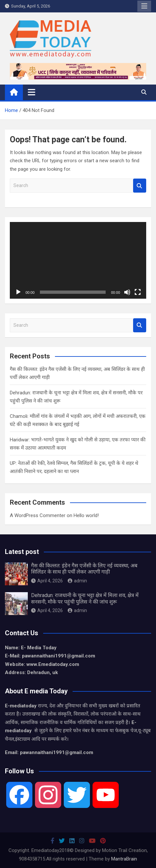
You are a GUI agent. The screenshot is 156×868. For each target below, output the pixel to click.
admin (77, 581)
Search (140, 186)
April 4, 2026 (47, 581)
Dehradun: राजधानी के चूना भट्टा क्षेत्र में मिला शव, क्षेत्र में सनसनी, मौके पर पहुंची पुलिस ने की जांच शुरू (85, 598)
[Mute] (127, 292)
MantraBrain (124, 859)
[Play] (18, 292)
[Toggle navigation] (32, 92)
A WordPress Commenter (38, 515)
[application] (78, 260)
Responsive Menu (144, 6)
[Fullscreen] (138, 292)
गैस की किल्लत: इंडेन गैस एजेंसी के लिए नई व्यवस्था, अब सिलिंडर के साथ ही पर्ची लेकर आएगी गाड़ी (84, 569)
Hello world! (86, 515)
